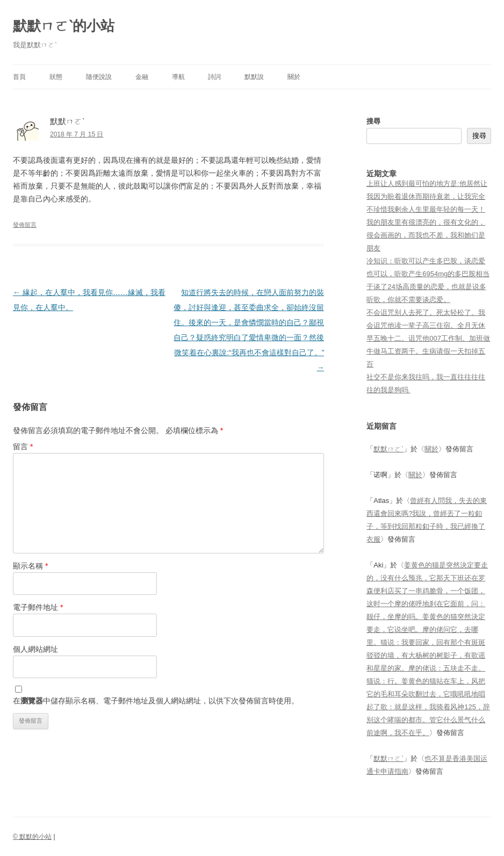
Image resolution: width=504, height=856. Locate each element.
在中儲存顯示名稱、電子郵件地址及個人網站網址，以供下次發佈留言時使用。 (156, 701)
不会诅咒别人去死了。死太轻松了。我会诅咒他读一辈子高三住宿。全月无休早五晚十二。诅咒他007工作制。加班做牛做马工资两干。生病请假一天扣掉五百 (428, 338)
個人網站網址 (35, 649)
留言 (23, 447)
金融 (142, 77)
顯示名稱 (30, 566)
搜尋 (373, 121)
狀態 (56, 77)
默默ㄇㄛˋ (388, 449)
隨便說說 (99, 77)
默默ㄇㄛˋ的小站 (64, 26)
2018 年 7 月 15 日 (77, 134)
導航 (178, 77)
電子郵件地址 (38, 607)
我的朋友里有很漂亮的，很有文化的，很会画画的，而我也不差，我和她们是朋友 (426, 235)
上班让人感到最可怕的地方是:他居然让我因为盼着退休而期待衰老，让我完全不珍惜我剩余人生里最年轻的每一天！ (427, 196)
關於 (294, 77)
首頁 (19, 77)
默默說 (254, 77)
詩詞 (214, 77)
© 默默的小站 (32, 837)
